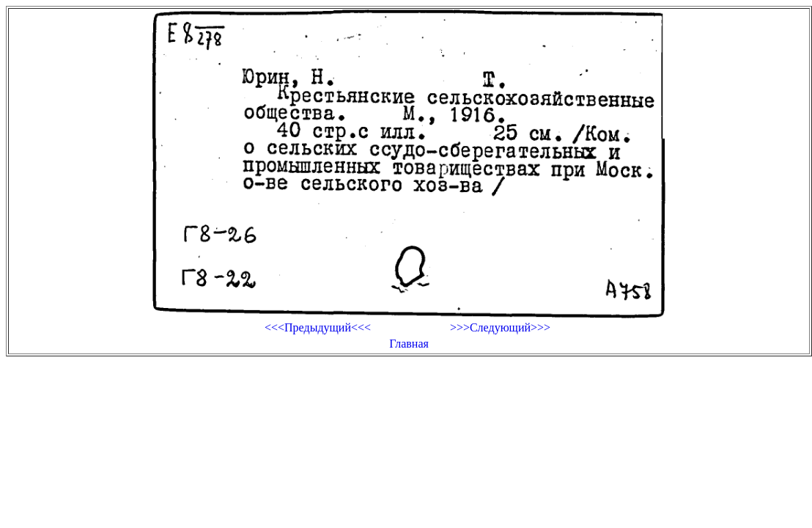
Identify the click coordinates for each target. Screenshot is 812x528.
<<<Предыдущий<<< (318, 327)
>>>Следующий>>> (500, 327)
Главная (409, 344)
